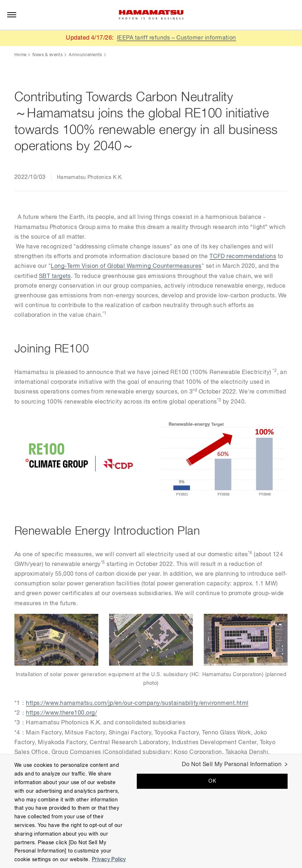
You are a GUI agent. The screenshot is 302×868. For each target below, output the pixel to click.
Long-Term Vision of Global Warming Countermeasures (126, 266)
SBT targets (55, 276)
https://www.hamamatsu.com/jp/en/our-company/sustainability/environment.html (137, 703)
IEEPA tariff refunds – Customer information (177, 38)
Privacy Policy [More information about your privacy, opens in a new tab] (109, 860)
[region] (151, 811)
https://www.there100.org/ (61, 713)
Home (20, 55)
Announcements (85, 55)
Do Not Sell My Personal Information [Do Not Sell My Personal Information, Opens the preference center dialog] (232, 765)
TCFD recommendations (243, 257)
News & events (48, 55)
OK (212, 781)
